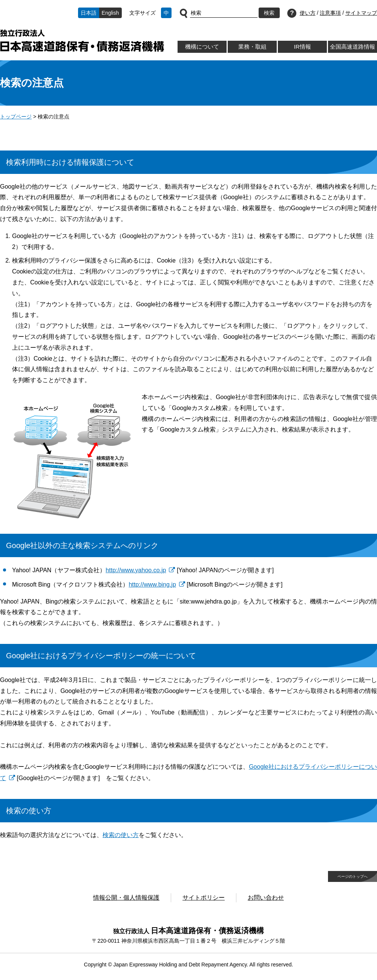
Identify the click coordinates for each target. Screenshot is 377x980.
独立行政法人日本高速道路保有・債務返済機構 (82, 41)
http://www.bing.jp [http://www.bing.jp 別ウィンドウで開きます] (152, 584)
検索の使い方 (121, 835)
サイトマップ (361, 13)
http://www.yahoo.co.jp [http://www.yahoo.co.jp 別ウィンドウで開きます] (136, 570)
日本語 (89, 13)
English (110, 13)
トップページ (16, 117)
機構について (202, 47)
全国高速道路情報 (352, 47)
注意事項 (330, 13)
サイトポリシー (204, 898)
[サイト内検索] (224, 13)
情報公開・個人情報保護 (126, 898)
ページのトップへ (352, 876)
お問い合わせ (266, 898)
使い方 (308, 13)
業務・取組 (252, 47)
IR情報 (302, 47)
